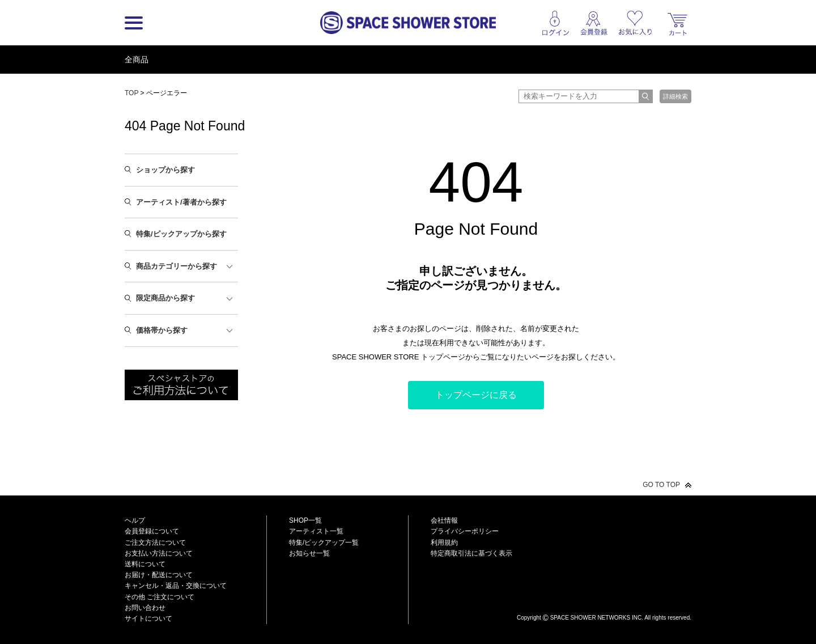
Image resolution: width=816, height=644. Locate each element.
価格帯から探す (162, 330)
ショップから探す (165, 170)
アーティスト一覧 (316, 531)
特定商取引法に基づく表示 (471, 553)
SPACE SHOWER (604, 599)
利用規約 (444, 543)
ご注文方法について (155, 543)
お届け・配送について (159, 575)
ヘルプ (135, 520)
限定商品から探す (165, 298)
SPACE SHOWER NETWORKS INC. (597, 618)
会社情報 (444, 520)
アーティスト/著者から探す (181, 202)
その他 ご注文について (160, 597)
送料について (145, 564)
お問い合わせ (145, 608)
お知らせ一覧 (309, 553)
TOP (131, 93)
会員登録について (152, 531)
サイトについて (148, 618)
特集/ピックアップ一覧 (324, 543)
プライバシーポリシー (465, 531)
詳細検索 (675, 96)
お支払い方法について (159, 553)
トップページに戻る (476, 395)
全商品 (137, 60)
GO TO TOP (661, 485)
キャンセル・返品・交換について (176, 586)
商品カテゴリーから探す (177, 266)
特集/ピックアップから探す (181, 234)
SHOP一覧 (305, 520)
